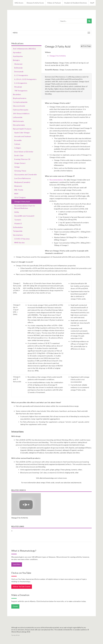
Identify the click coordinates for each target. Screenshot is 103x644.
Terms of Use (15, 635)
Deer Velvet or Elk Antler (24, 152)
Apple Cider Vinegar (22, 133)
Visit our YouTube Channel (22, 587)
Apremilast (17, 52)
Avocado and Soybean (23, 136)
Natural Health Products (22, 129)
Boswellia (18, 140)
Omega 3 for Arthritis (58, 56)
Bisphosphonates (20, 98)
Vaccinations (18, 235)
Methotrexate (18, 121)
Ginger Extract (20, 163)
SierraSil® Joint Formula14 (24, 216)
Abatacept (18, 64)
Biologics (16, 60)
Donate (15, 606)
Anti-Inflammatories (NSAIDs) (24, 49)
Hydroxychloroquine (21, 110)
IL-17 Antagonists (21, 75)
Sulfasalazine (18, 227)
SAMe (17, 212)
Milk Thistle (19, 190)
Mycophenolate (19, 125)
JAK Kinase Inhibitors (21, 113)
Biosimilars (17, 94)
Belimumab (18, 68)
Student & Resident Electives (76, 3)
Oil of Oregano (20, 197)
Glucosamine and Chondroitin (26, 175)
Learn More (17, 564)
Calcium (17, 144)
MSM (16, 194)
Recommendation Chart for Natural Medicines (25, 207)
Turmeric (18, 220)
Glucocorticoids (19, 106)
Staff (92, 3)
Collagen (18, 148)
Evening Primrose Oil (22, 159)
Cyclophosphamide (20, 102)
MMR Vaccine (19, 243)
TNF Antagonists (21, 91)
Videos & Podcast (54, 3)
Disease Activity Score (35, 3)
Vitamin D (18, 223)
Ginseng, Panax (20, 171)
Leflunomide (18, 117)
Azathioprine (18, 56)
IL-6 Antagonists (21, 83)
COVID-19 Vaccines (22, 239)
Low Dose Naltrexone (23, 178)
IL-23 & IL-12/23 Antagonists (25, 79)
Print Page (86, 46)
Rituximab (18, 87)
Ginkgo (17, 167)
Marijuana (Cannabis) (22, 182)
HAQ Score (19, 3)
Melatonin (18, 186)
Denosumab (19, 72)
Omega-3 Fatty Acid (22, 202)
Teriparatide (18, 231)
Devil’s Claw (19, 155)
